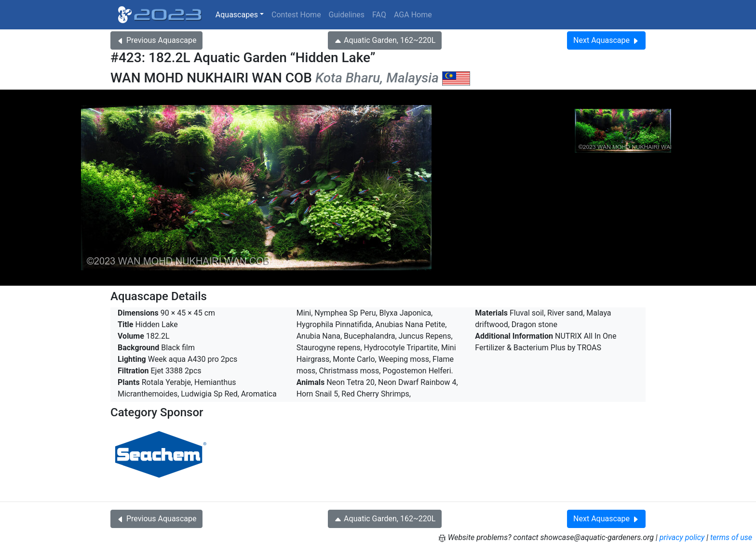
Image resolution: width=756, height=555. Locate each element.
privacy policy (682, 537)
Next (606, 40)
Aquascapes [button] (237, 15)
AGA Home (413, 15)
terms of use (731, 537)
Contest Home (296, 15)
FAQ (379, 15)
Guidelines (347, 15)
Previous (156, 40)
